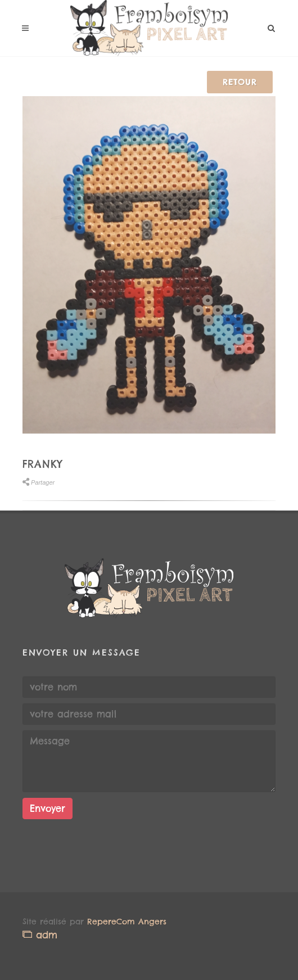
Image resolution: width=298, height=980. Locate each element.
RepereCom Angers (127, 922)
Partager (39, 482)
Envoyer (48, 809)
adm (40, 935)
